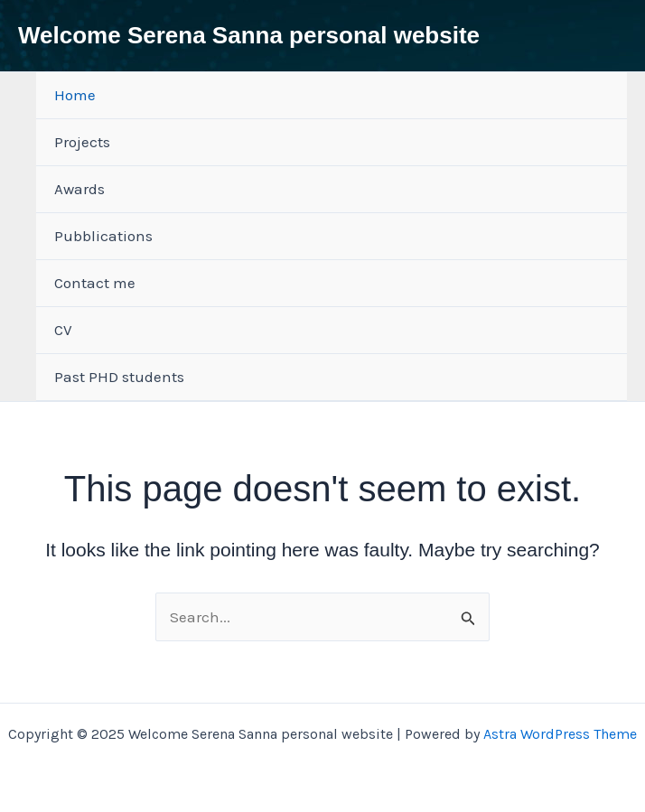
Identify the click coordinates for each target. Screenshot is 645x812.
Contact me (95, 283)
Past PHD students (119, 377)
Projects (82, 142)
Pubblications (103, 236)
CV (63, 330)
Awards (79, 189)
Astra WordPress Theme (560, 734)
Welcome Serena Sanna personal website (249, 35)
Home (75, 95)
